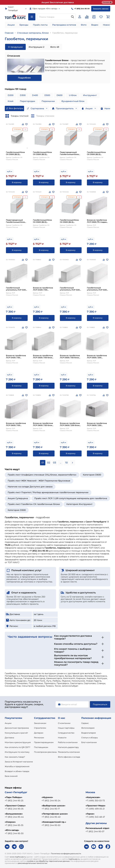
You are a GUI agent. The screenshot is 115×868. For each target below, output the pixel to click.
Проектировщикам (44, 742)
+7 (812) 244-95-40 (51, 817)
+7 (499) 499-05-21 (95, 809)
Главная (9, 33)
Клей (11, 101)
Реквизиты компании (69, 752)
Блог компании (89, 742)
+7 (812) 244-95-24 (51, 801)
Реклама (107, 2)
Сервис (85, 723)
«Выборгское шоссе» (53, 806)
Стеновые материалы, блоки (33, 33)
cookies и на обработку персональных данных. (48, 861)
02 (49, 463)
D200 (11, 95)
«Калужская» (93, 797)
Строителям (40, 728)
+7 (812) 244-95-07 (95, 831)
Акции (11, 25)
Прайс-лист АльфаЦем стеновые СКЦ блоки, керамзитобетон (42, 475)
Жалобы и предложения (17, 766)
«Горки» (90, 814)
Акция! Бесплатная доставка (58, 2)
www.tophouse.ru (18, 857)
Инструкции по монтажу (17, 752)
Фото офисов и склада (69, 757)
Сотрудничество (66, 733)
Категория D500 (17, 510)
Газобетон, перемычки (65, 33)
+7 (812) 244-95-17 (51, 809)
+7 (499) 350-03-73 (95, 801)
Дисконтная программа (17, 728)
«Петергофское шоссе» (55, 814)
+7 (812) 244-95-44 (14, 817)
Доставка (9, 738)
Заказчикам (40, 723)
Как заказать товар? (15, 757)
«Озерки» (10, 822)
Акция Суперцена (18, 498)
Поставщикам (41, 747)
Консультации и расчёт (16, 733)
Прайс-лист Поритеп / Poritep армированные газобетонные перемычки (48, 492)
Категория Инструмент (79, 504)
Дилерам (39, 733)
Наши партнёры (66, 728)
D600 (60, 95)
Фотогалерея (88, 728)
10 (66, 463)
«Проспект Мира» (96, 806)
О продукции (15, 47)
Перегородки (27, 101)
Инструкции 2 (36, 47)
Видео (95, 25)
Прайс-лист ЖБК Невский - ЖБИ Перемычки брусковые (39, 481)
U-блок (73, 95)
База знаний (11, 776)
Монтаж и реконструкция (18, 742)
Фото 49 (55, 47)
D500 (47, 95)
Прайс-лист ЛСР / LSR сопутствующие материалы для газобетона (71, 498)
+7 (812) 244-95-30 (14, 833)
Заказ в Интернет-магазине (19, 762)
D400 (35, 95)
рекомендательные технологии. (33, 863)
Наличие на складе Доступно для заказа (30, 487)
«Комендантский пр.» (54, 822)
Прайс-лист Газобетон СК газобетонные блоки (34, 504)
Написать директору (68, 747)
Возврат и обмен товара (17, 771)
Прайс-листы (40, 25)
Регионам (39, 738)
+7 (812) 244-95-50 (51, 825)
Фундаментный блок (73, 101)
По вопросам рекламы (45, 752)
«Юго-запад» (12, 830)
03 (55, 463)
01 (43, 463)
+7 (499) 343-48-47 (95, 817)
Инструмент (90, 95)
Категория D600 (92, 475)
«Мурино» (47, 797)
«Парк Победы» (14, 797)
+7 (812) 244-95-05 (14, 809)
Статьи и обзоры (90, 738)
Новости (108, 25)
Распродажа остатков (64, 25)
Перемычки (48, 101)
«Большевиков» (14, 814)
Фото (84, 25)
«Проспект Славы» (15, 806)
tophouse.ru (74, 859)
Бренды (24, 25)
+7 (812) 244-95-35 (14, 825)
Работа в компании (68, 742)
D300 (23, 95)
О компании (64, 723)
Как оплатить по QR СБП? (17, 747)
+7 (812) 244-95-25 (14, 801)
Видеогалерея (89, 733)
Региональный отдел (97, 828)
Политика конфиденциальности (66, 854)
